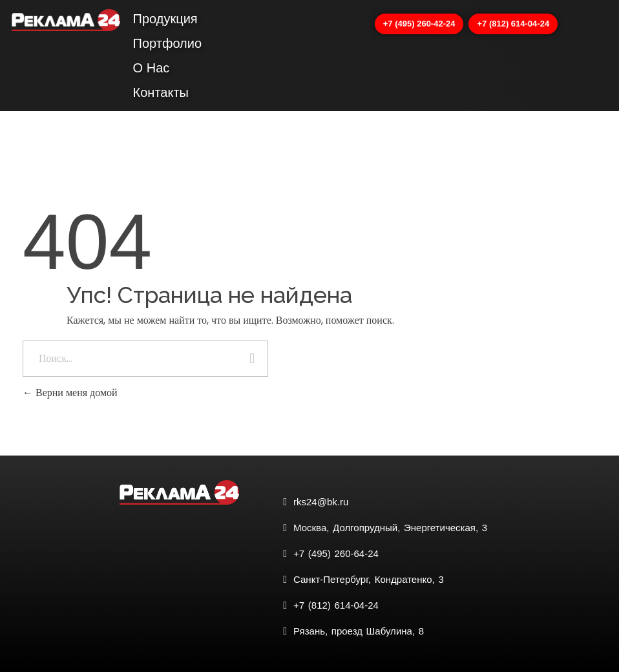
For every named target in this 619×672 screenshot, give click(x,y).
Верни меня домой (70, 393)
